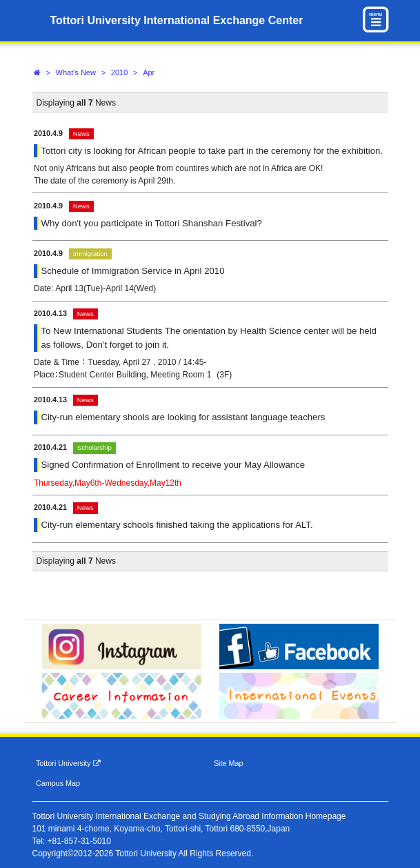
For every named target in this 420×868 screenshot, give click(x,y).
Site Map (229, 763)
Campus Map (58, 783)
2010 (119, 72)
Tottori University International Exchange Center (177, 20)
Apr (149, 72)
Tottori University (68, 763)
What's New (76, 72)
